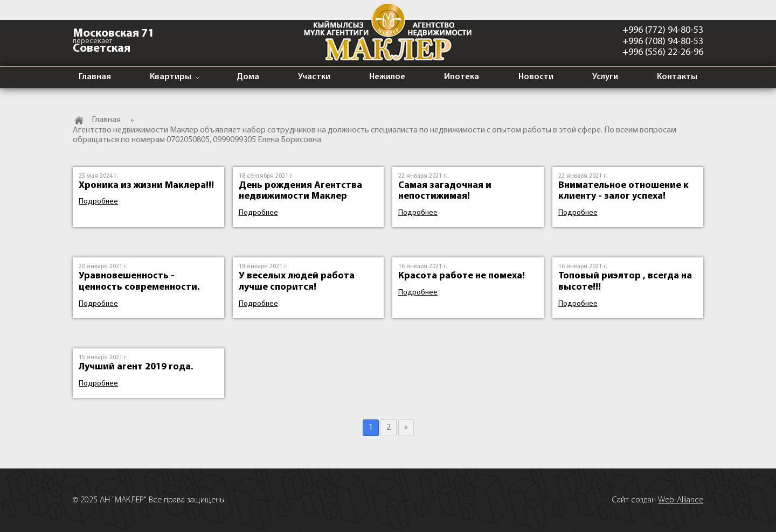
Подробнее (98, 202)
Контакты (677, 77)
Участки (314, 77)
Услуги (605, 77)
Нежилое (387, 77)
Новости (536, 77)
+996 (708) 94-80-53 (663, 42)
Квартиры (171, 77)
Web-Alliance (681, 500)
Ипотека (462, 77)
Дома (248, 77)
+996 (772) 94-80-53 (663, 30)
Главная (95, 77)
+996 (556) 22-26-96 (663, 52)
